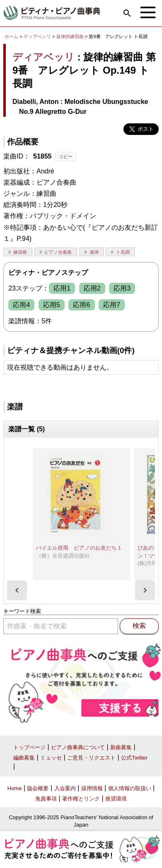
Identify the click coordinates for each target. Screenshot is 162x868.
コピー (66, 156)
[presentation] (17, 590)
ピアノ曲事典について (78, 747)
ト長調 (123, 252)
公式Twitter (134, 758)
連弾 (94, 252)
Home (15, 788)
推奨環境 (116, 799)
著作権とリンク (81, 799)
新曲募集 (121, 747)
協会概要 (38, 788)
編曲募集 (24, 758)
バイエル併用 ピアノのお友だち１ (79, 548)
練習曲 (20, 252)
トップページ (29, 747)
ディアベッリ (37, 36)
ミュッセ (51, 758)
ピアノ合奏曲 (58, 252)
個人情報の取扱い (130, 788)
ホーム (11, 36)
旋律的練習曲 (71, 36)
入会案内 (65, 788)
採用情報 (92, 788)
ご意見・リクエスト (91, 758)
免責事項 (46, 799)
